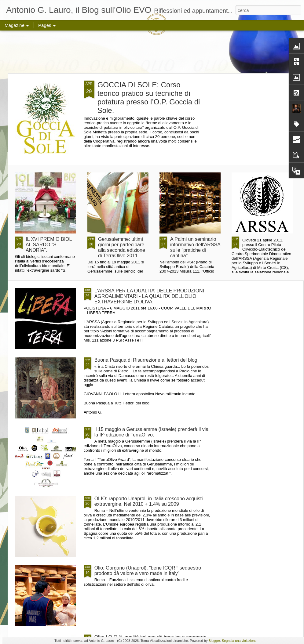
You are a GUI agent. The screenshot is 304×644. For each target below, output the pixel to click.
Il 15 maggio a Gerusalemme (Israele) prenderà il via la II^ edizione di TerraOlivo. (152, 432)
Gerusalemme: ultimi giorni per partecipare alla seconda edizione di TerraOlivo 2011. (122, 247)
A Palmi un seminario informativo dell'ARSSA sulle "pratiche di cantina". (195, 247)
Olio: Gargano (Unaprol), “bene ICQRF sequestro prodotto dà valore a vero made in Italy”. (148, 571)
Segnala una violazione (239, 641)
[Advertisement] (152, 52)
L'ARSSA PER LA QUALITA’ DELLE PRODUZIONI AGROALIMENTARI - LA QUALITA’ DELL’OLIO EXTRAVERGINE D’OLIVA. (149, 296)
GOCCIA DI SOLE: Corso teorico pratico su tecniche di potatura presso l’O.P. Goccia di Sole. (149, 98)
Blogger (214, 641)
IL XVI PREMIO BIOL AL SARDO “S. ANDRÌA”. (49, 245)
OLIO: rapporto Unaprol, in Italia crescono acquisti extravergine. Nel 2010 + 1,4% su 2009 (149, 501)
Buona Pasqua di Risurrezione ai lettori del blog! (147, 360)
